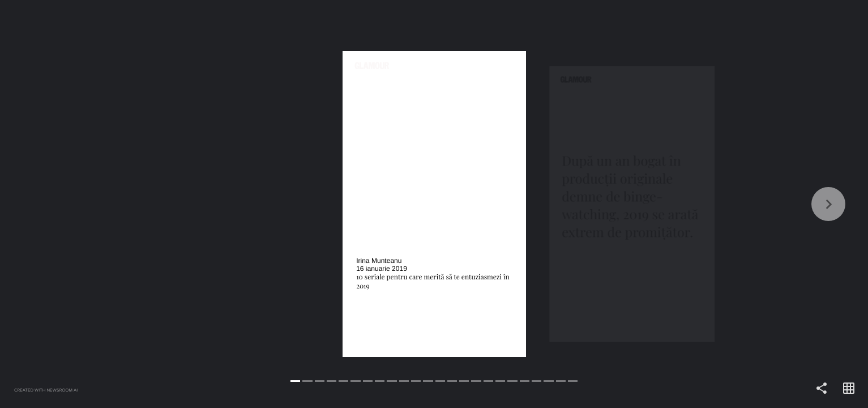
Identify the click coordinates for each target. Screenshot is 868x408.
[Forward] (651, 204)
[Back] (217, 204)
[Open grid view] (849, 389)
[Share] (822, 389)
